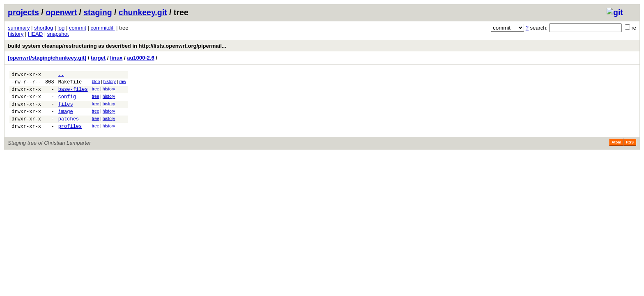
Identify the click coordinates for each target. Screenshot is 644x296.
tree (96, 91)
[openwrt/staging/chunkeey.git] (47, 58)
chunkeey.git (143, 12)
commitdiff (102, 28)
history (16, 34)
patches (69, 127)
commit (78, 28)
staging (98, 12)
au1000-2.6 (141, 58)
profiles (70, 136)
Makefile (70, 84)
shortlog (44, 28)
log (61, 28)
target (98, 58)
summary (19, 28)
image (66, 119)
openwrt (61, 12)
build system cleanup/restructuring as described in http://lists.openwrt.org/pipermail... (117, 46)
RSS (630, 152)
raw (123, 83)
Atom (616, 152)
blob (96, 83)
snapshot (58, 34)
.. (61, 75)
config (67, 101)
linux (116, 58)
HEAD (35, 34)
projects (23, 12)
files (66, 110)
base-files (73, 93)
